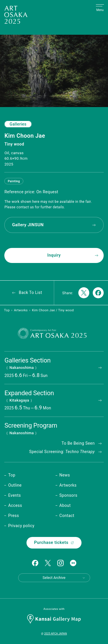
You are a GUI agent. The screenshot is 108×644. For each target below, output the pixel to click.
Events (14, 495)
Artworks (21, 310)
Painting (14, 181)
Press (13, 516)
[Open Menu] (100, 8)
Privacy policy (21, 526)
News (65, 475)
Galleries (18, 124)
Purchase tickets (54, 542)
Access (15, 505)
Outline (15, 485)
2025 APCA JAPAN (55, 634)
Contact (67, 516)
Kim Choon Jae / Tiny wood (53, 310)
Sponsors (68, 495)
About (65, 505)
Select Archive (64, 578)
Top (7, 310)
